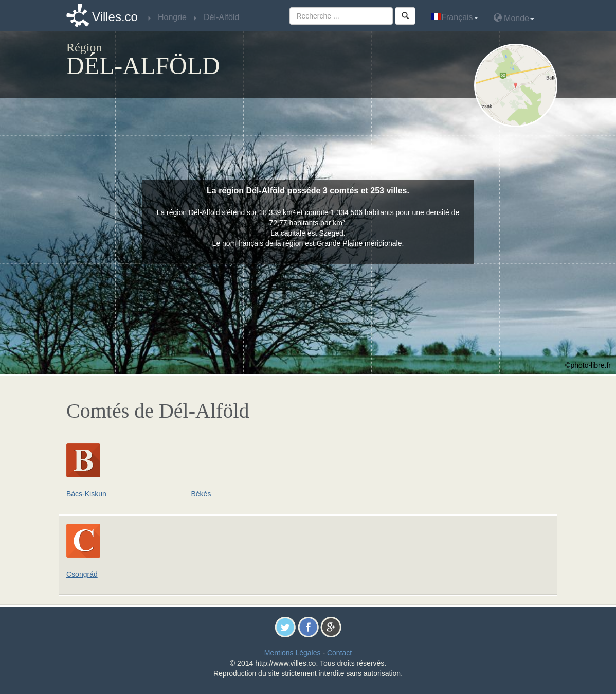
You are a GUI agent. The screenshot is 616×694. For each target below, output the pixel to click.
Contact (339, 653)
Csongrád (82, 574)
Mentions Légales (293, 653)
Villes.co (115, 17)
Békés (201, 494)
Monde (514, 18)
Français (454, 17)
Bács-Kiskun (86, 494)
